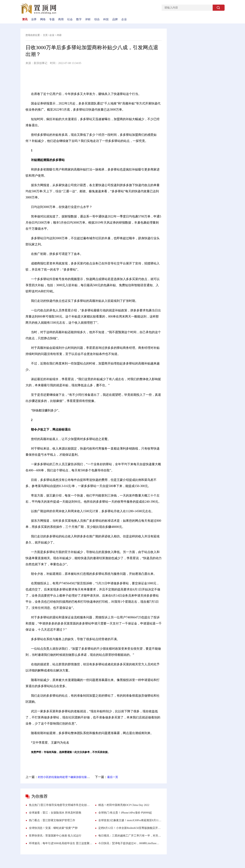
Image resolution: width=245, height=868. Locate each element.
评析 (88, 19)
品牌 (115, 19)
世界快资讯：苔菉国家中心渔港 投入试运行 (55, 836)
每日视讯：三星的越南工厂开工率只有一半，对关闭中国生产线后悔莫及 (130, 836)
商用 (61, 19)
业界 (34, 19)
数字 (79, 19)
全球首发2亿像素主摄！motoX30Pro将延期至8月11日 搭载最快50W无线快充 (130, 820)
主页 (45, 35)
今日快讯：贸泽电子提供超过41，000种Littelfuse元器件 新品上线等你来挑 (130, 843)
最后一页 (113, 777)
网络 (43, 19)
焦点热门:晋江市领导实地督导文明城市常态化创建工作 (61, 805)
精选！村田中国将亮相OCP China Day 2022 (124, 805)
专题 (52, 19)
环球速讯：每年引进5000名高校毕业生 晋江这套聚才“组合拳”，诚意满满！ (61, 843)
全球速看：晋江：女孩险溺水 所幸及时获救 (55, 813)
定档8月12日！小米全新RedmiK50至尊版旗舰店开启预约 (130, 828)
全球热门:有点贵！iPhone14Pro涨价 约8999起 (125, 813)
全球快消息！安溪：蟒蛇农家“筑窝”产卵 (53, 828)
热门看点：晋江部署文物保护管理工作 (52, 820)
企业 (124, 19)
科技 (106, 19)
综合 (97, 19)
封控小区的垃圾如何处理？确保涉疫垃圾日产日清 (68, 777)
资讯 (25, 19)
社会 (70, 19)
